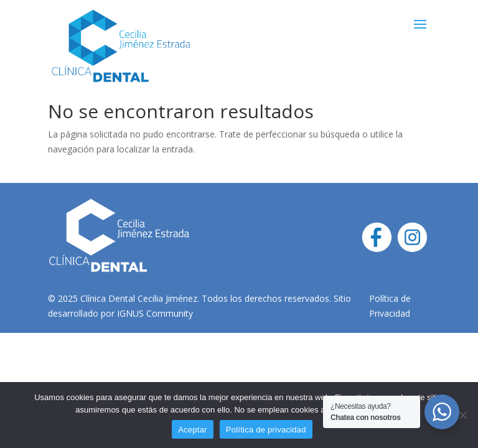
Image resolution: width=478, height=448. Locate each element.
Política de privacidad (266, 430)
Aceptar (193, 430)
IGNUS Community (155, 313)
